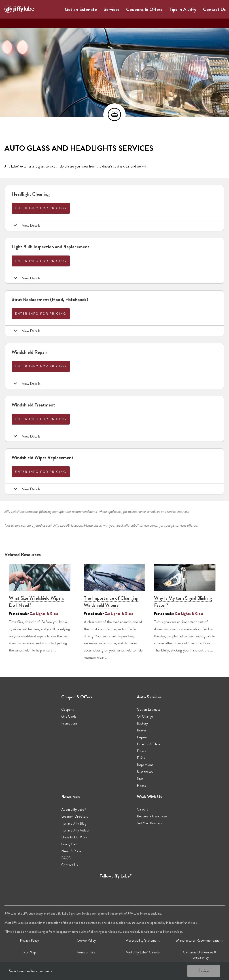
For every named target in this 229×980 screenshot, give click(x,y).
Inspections (145, 765)
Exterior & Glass (148, 744)
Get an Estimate (81, 9)
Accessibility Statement (143, 940)
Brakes (142, 730)
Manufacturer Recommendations (199, 940)
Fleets (141, 786)
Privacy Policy (29, 940)
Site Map (29, 952)
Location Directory (75, 816)
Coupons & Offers (144, 9)
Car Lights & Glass (44, 614)
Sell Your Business (149, 823)
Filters (141, 751)
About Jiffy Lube (74, 809)
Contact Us (214, 9)
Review (204, 971)
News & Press (71, 851)
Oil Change (145, 716)
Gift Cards (69, 716)
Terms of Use (86, 952)
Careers (142, 809)
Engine (142, 737)
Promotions (69, 723)
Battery (142, 723)
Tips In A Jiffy (183, 9)
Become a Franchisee (152, 816)
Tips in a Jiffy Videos (75, 830)
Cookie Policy (86, 940)
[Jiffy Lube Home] (20, 10)
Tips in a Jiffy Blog (74, 823)
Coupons (68, 709)
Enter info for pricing (41, 208)
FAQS (66, 858)
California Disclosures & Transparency (200, 955)
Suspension (145, 772)
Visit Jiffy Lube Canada (143, 952)
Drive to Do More (74, 837)
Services (111, 9)
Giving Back (70, 844)
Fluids (141, 758)
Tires (140, 779)
